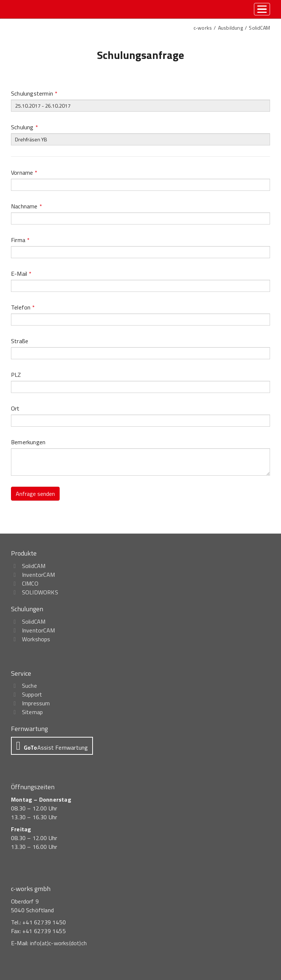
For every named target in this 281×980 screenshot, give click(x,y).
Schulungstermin (34, 93)
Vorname (24, 172)
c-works (203, 28)
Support (32, 694)
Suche (29, 686)
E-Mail (21, 274)
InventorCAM (38, 575)
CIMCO (30, 583)
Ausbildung (231, 28)
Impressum (36, 703)
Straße (20, 341)
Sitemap (32, 712)
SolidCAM (259, 28)
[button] (52, 746)
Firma (20, 240)
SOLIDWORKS (40, 592)
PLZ (16, 375)
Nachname (27, 206)
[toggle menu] (262, 9)
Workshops (36, 639)
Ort (15, 408)
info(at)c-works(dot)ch (58, 943)
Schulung (25, 127)
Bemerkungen (28, 442)
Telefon (23, 307)
